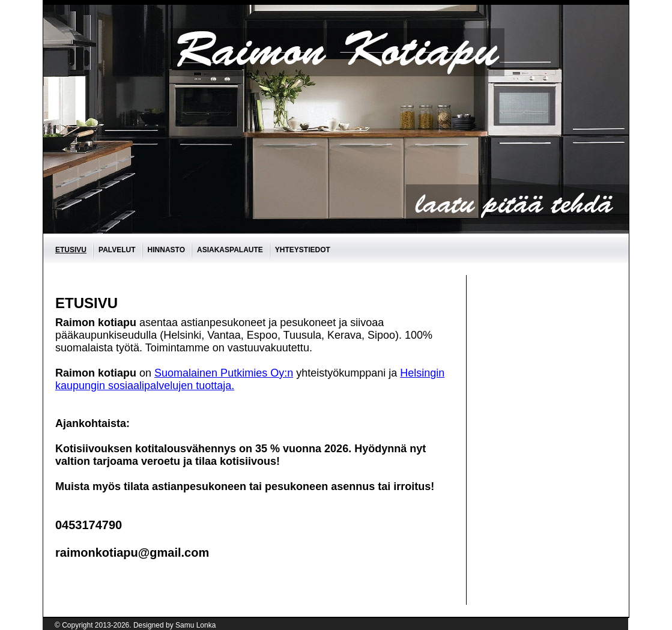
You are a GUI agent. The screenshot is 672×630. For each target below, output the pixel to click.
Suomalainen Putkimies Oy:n (224, 373)
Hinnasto (166, 250)
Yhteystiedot (303, 250)
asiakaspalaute (230, 250)
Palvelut (117, 250)
